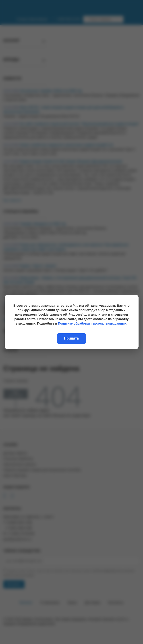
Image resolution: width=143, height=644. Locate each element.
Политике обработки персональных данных (92, 323)
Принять (72, 338)
